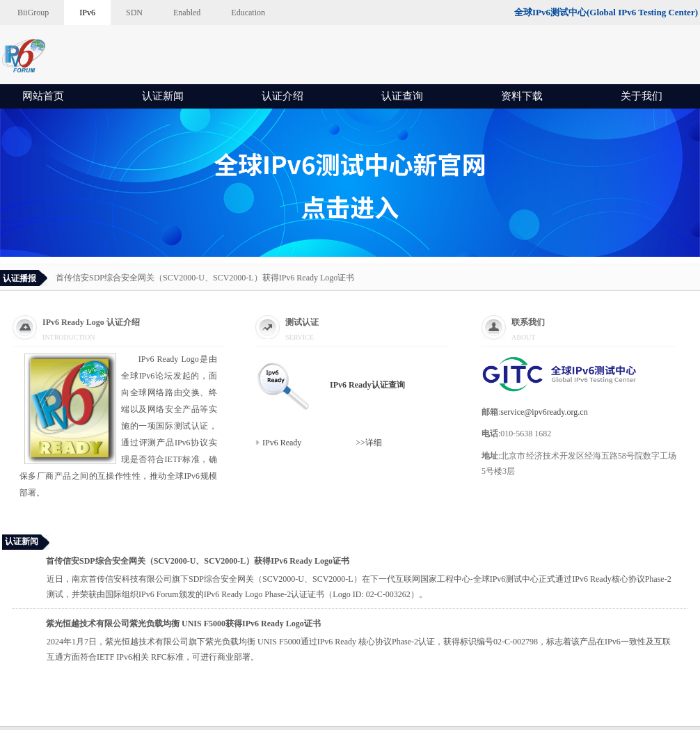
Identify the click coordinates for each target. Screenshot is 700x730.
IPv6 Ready (283, 443)
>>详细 (344, 443)
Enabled (187, 13)
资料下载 (522, 96)
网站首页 (43, 96)
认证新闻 (163, 96)
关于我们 (642, 96)
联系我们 (528, 322)
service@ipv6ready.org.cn (544, 412)
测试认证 (302, 322)
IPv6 (87, 13)
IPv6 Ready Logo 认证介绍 (91, 322)
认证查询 (402, 96)
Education (248, 13)
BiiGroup (33, 13)
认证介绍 (283, 96)
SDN (134, 13)
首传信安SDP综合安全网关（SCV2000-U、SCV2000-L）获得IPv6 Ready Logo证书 (205, 278)
